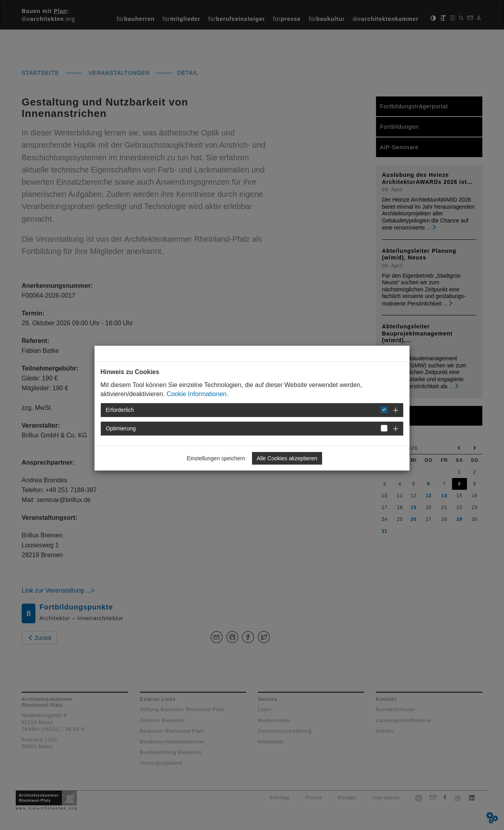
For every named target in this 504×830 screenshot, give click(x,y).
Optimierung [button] (121, 428)
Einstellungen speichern (216, 458)
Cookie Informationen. (197, 394)
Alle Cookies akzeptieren (287, 458)
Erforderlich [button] (120, 410)
